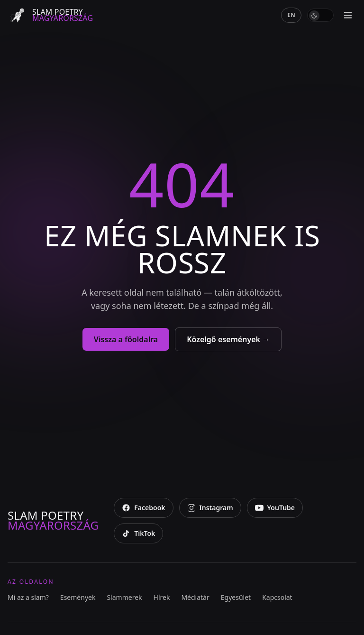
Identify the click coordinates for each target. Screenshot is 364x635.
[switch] (320, 15)
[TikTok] (138, 533)
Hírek (162, 597)
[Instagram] (210, 508)
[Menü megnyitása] (348, 15)
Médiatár (195, 597)
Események (78, 597)
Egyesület (236, 597)
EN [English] (291, 15)
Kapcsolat (277, 597)
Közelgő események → (228, 339)
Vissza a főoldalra (126, 339)
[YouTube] (275, 508)
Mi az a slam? (28, 597)
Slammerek (124, 597)
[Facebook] (143, 508)
